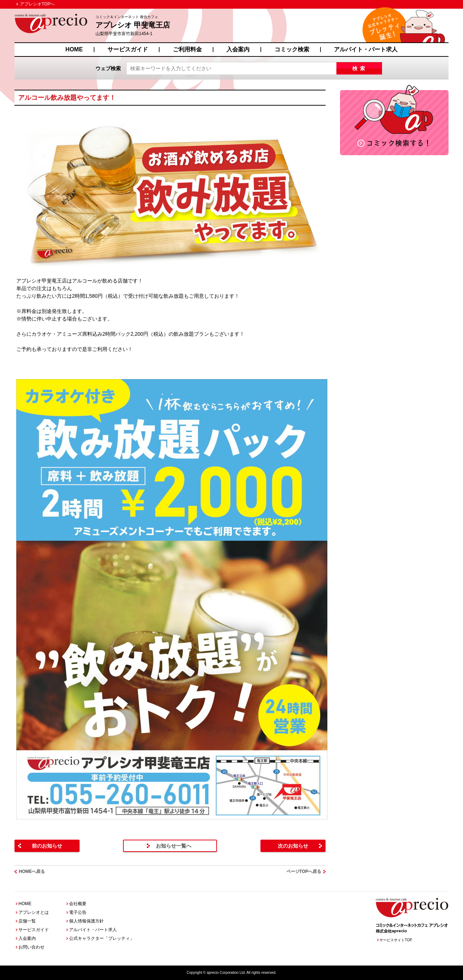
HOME (74, 49)
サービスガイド (128, 49)
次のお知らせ (293, 846)
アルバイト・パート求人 (366, 49)
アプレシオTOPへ (37, 4)
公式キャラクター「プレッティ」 (102, 938)
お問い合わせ (31, 947)
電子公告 (78, 912)
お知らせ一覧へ (174, 846)
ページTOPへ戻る (304, 871)
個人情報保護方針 (86, 921)
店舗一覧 (27, 921)
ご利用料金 (187, 49)
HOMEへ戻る (32, 871)
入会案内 (238, 49)
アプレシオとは (34, 912)
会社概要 (78, 904)
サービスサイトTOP (396, 940)
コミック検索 (292, 49)
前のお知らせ (47, 846)
